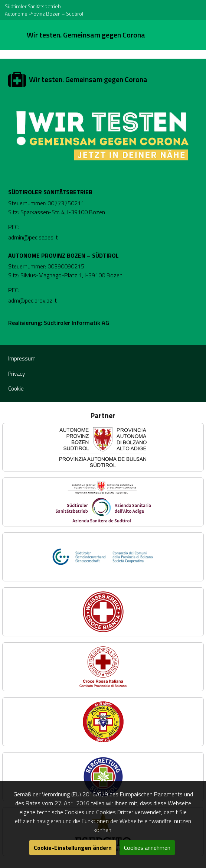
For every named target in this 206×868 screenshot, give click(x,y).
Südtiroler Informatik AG (76, 323)
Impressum (22, 358)
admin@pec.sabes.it (33, 237)
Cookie (16, 389)
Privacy (17, 374)
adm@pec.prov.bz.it (32, 300)
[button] (103, 447)
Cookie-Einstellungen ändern (73, 848)
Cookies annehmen (147, 848)
